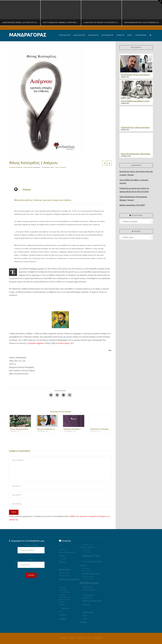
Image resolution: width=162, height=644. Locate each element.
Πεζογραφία (27, 167)
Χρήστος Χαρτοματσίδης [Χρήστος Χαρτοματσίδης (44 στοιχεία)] (92, 601)
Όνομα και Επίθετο (31, 545)
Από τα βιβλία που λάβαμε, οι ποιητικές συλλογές (134, 182)
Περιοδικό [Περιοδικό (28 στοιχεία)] (62, 587)
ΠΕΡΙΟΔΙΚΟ (63, 638)
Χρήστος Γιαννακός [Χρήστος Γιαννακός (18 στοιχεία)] (64, 599)
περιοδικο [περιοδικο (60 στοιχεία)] (63, 615)
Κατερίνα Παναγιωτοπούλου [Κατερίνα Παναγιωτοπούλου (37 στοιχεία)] (93, 574)
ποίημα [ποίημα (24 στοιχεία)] (85, 615)
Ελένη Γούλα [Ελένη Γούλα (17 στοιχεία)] (86, 568)
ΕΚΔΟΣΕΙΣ (20, 167)
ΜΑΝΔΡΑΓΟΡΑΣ (28, 35)
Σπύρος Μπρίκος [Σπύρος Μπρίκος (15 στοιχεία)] (63, 590)
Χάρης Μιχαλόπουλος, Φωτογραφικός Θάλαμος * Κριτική (133, 198)
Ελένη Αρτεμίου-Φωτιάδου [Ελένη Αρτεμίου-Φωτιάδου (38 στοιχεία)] (92, 562)
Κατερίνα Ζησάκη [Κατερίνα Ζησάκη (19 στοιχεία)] (64, 573)
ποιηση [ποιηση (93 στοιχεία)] (83, 622)
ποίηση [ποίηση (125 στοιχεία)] (63, 619)
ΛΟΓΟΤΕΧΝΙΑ (81, 638)
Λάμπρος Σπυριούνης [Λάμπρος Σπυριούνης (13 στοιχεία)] (88, 579)
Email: (31, 560)
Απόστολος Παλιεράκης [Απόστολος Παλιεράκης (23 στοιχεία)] (87, 547)
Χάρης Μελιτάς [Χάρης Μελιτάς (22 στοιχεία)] (87, 598)
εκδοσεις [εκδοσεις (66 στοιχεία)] (86, 604)
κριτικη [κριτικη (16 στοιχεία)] (61, 612)
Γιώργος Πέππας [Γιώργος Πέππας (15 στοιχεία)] (87, 552)
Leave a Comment (61, 167)
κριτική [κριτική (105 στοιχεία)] (65, 608)
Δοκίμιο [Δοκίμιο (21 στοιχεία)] (64, 559)
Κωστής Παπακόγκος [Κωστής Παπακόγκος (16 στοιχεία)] (88, 577)
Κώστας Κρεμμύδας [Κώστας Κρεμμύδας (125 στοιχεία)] (69, 579)
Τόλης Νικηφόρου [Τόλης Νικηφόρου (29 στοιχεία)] (88, 595)
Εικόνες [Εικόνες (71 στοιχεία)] (62, 562)
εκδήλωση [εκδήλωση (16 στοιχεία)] (62, 602)
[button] (160, 2)
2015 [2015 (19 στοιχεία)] (60, 545)
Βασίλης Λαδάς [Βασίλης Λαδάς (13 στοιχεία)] (86, 550)
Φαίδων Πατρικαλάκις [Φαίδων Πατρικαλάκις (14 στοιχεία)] (65, 597)
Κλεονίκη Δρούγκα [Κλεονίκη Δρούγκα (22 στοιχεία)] (65, 576)
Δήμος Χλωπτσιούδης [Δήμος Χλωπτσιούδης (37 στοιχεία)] (67, 552)
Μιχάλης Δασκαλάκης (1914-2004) (132, 205)
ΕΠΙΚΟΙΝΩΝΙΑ (98, 638)
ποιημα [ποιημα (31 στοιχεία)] (85, 618)
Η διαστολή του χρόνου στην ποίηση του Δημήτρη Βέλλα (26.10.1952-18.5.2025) (134, 190)
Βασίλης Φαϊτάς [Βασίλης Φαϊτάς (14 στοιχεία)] (63, 550)
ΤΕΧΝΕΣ (89, 638)
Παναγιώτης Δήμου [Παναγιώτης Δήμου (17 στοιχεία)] (88, 587)
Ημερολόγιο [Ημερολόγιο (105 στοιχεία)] (65, 569)
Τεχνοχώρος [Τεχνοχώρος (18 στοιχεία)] (62, 595)
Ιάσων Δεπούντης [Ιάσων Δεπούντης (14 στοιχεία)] (87, 571)
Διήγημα (13, 167)
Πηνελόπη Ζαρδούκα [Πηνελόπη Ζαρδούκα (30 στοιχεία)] (89, 590)
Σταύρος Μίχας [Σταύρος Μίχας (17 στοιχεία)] (66, 592)
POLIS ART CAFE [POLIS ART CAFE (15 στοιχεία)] (87, 545)
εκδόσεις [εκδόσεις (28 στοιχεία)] (62, 605)
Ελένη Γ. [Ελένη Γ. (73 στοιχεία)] (83, 565)
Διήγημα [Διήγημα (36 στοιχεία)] (62, 556)
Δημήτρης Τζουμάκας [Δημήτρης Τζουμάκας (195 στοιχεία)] (93, 556)
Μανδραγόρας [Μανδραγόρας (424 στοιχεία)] (89, 583)
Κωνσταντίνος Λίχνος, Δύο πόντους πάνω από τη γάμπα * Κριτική (136, 173)
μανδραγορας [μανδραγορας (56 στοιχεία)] (88, 612)
